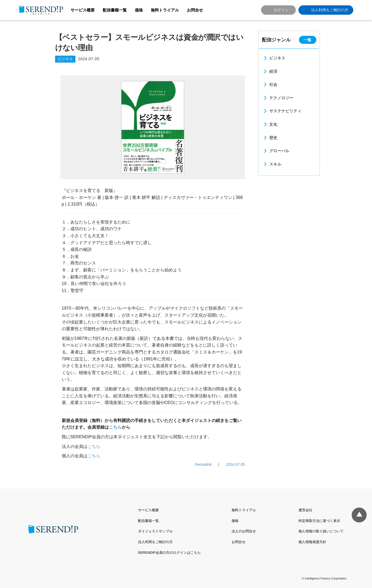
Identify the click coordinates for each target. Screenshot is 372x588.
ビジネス (277, 58)
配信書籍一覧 (115, 10)
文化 (273, 124)
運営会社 (305, 510)
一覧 (308, 40)
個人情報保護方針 (312, 542)
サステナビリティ (285, 111)
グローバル (279, 151)
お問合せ (195, 10)
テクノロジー (281, 98)
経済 (273, 71)
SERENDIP (41, 10)
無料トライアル (165, 10)
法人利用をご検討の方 (330, 10)
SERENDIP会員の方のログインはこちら (169, 553)
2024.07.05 (235, 464)
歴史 (273, 138)
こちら (115, 427)
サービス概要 (83, 10)
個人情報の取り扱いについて (321, 531)
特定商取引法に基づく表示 (319, 521)
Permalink (203, 464)
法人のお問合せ (244, 531)
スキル (275, 164)
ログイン (281, 10)
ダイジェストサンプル (155, 531)
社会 (273, 84)
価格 (139, 10)
